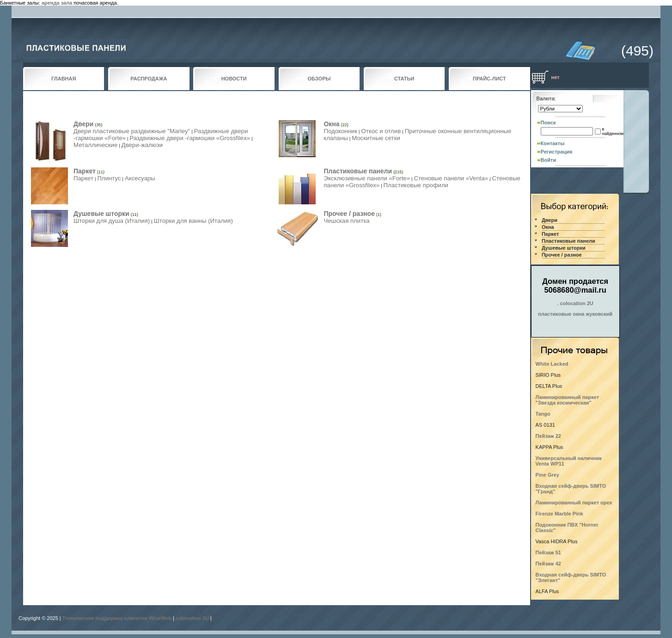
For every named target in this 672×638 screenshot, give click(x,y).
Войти (549, 160)
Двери (83, 124)
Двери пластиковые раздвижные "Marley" (132, 131)
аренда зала (57, 3)
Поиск (548, 123)
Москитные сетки (376, 138)
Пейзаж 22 (548, 436)
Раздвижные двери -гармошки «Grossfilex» (190, 138)
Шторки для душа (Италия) (112, 221)
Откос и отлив (381, 131)
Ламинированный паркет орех (574, 503)
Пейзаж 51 (548, 552)
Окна (331, 124)
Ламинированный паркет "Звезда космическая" (567, 400)
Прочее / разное (349, 214)
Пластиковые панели (358, 171)
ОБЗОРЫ (319, 79)
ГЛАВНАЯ (64, 79)
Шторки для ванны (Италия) (193, 221)
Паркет (85, 171)
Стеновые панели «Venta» (451, 178)
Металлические (95, 145)
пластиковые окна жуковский (575, 314)
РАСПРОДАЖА (149, 79)
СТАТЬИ (404, 79)
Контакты (553, 143)
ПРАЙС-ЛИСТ (489, 79)
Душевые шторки (101, 214)
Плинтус (109, 178)
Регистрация (557, 152)
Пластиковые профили (416, 185)
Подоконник (340, 131)
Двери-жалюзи (142, 145)
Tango (543, 414)
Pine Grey (547, 475)
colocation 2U (577, 303)
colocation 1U (192, 618)
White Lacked (552, 364)
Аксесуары (140, 178)
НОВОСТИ (234, 79)
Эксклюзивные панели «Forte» (367, 178)
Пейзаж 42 (548, 564)
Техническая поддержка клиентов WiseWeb (117, 618)
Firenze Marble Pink (559, 514)
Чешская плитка (346, 221)
